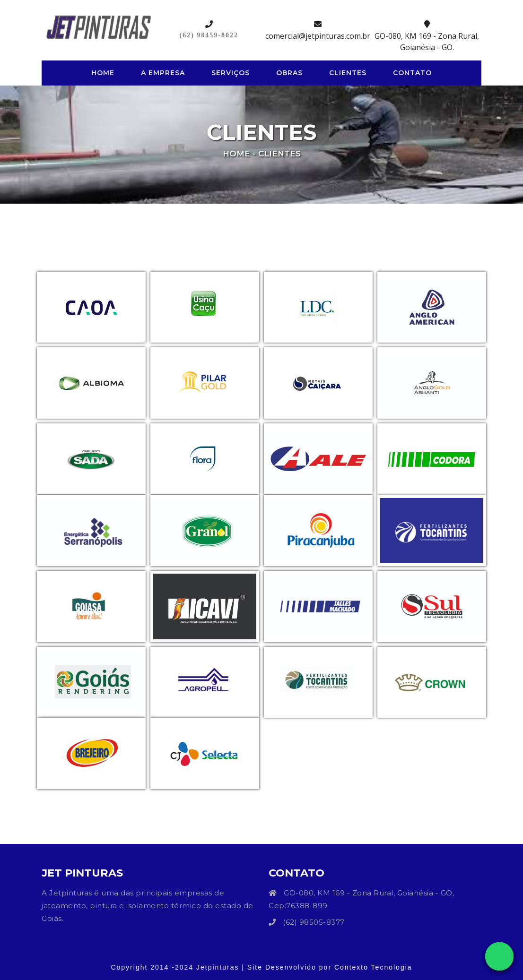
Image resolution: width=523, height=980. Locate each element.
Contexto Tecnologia (373, 967)
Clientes (348, 73)
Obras (289, 73)
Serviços (231, 73)
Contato (412, 73)
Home (105, 72)
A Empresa (163, 73)
